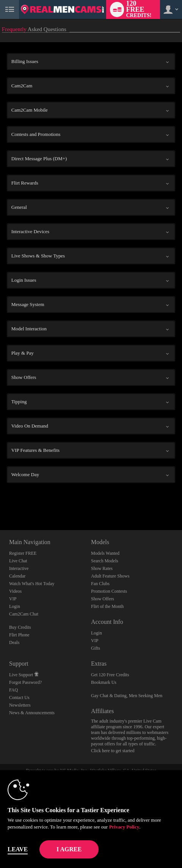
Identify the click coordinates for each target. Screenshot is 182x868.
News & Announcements (32, 713)
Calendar (17, 576)
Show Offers (103, 599)
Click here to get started (113, 751)
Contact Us (19, 698)
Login (15, 606)
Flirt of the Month (107, 606)
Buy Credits (20, 627)
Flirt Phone (19, 635)
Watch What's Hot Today (32, 584)
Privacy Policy (124, 827)
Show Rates (102, 568)
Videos (15, 591)
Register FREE (23, 553)
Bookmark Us (104, 682)
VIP (13, 599)
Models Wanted (105, 553)
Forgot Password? (25, 682)
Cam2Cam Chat (24, 614)
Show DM (0, 502)
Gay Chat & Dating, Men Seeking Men (127, 696)
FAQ (13, 690)
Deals (14, 642)
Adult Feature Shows (110, 576)
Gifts (96, 648)
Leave (18, 849)
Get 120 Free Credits (110, 675)
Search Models (105, 561)
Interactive (19, 568)
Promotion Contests (109, 591)
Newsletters (20, 705)
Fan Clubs (100, 584)
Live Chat (18, 561)
